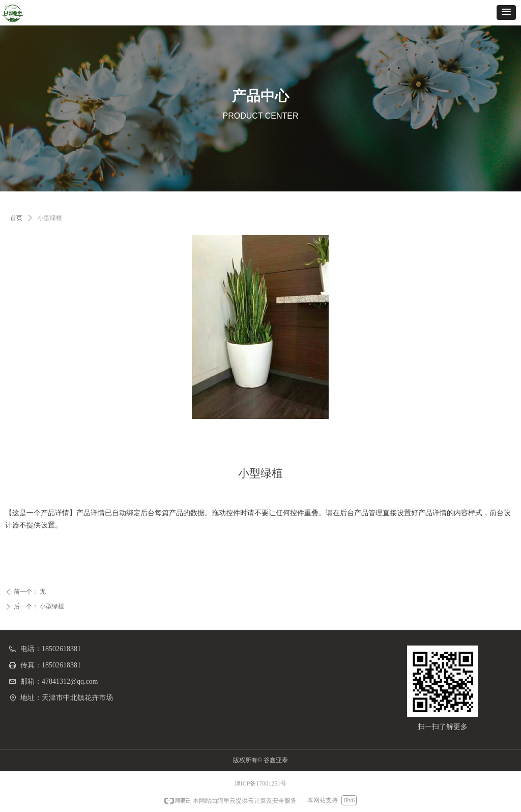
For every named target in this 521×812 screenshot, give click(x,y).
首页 (16, 218)
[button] (506, 12)
